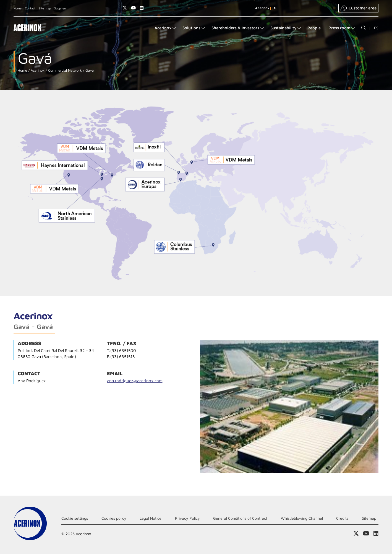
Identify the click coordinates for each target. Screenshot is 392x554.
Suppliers (60, 8)
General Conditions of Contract (240, 518)
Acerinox (37, 70)
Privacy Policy (187, 518)
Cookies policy (114, 518)
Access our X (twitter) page (125, 8)
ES (376, 28)
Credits (342, 518)
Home (18, 8)
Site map (45, 8)
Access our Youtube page (133, 8)
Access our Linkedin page (142, 8)
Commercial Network (64, 70)
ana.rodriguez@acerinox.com (135, 381)
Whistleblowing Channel (302, 518)
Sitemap (369, 518)
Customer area (358, 8)
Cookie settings (75, 518)
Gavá (89, 70)
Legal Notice (151, 518)
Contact (30, 8)
